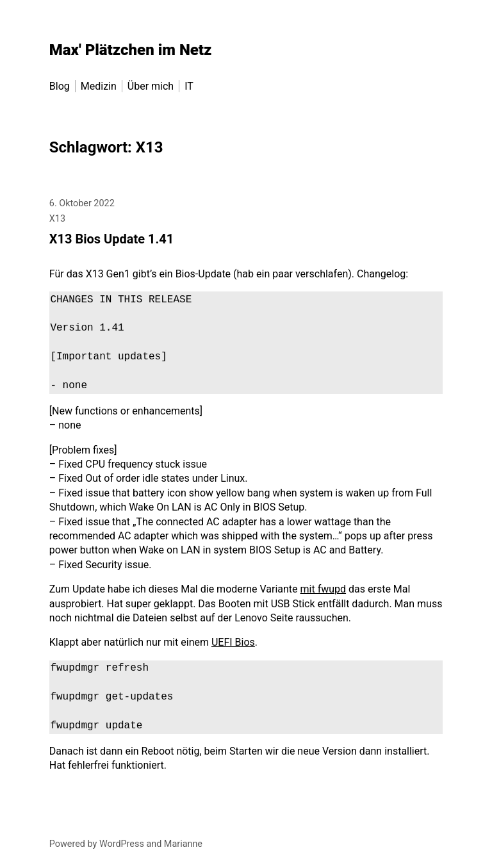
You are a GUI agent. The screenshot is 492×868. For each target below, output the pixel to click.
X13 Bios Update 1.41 (111, 239)
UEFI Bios (233, 642)
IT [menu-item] (189, 86)
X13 (57, 219)
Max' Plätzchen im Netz (131, 50)
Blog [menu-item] (60, 86)
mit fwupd (324, 589)
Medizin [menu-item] (99, 86)
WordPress (122, 844)
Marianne (183, 844)
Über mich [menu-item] (151, 86)
